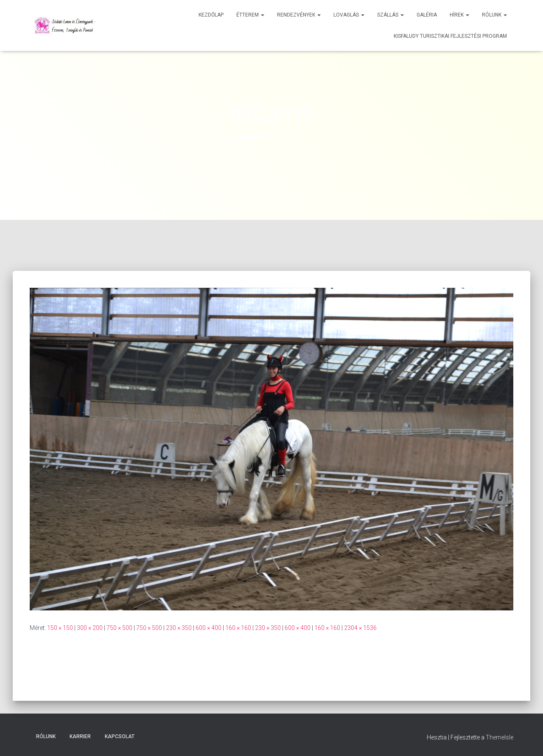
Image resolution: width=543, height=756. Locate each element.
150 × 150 (60, 628)
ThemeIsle (500, 737)
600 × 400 (209, 628)
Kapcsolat (120, 736)
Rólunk (494, 15)
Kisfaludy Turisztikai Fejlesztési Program (450, 36)
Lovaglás (349, 15)
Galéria (427, 15)
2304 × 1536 (360, 628)
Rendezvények (299, 15)
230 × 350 (179, 628)
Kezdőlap (211, 15)
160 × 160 (238, 628)
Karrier (80, 736)
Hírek (459, 15)
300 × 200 (90, 628)
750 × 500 (119, 628)
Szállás (390, 15)
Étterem (250, 15)
